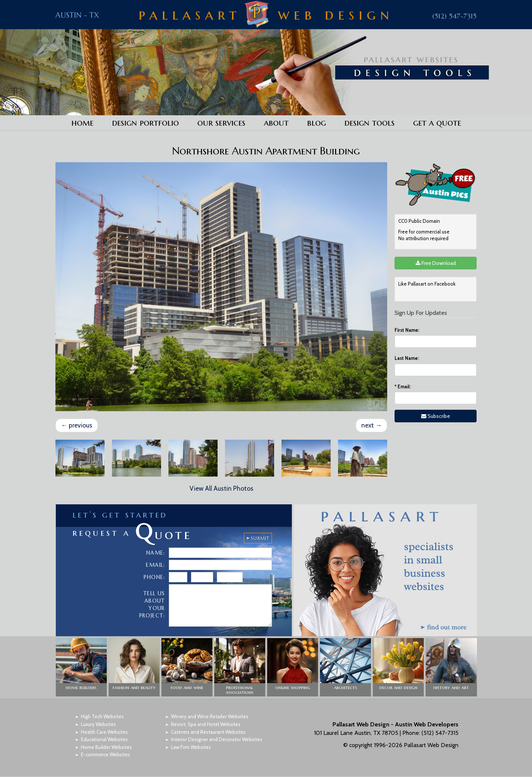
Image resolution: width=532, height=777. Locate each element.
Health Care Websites (104, 732)
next (371, 425)
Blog (316, 123)
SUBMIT (260, 539)
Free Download (436, 263)
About (276, 123)
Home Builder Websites (106, 747)
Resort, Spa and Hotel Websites (206, 725)
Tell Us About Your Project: (152, 605)
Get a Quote (437, 123)
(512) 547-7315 (454, 15)
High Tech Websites (102, 717)
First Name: (407, 330)
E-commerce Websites (105, 755)
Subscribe (436, 416)
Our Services (221, 123)
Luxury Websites (98, 725)
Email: (403, 386)
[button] (81, 668)
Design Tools (369, 123)
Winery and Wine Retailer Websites (210, 717)
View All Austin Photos (221, 489)
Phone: (154, 577)
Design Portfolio (145, 123)
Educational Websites (104, 740)
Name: (156, 553)
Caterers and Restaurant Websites (208, 732)
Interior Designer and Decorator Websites (217, 740)
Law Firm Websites (191, 747)
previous (77, 425)
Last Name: (407, 358)
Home (82, 123)
